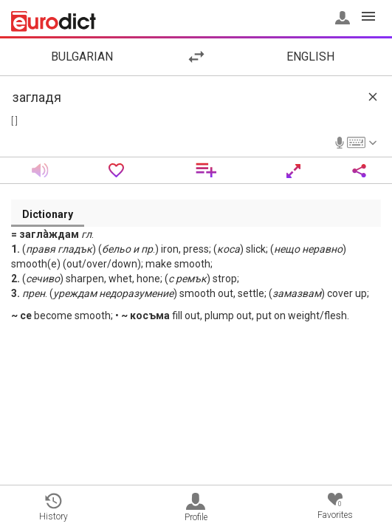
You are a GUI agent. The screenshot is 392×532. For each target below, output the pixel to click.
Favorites (335, 507)
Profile (196, 508)
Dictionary (48, 214)
